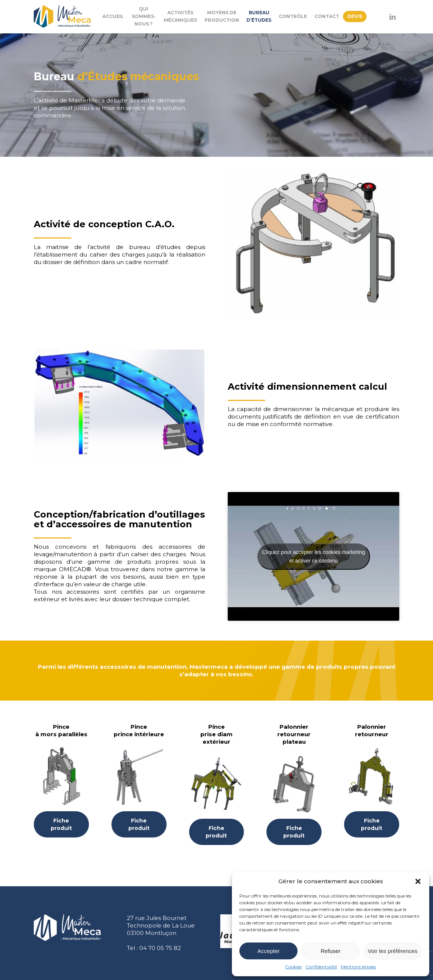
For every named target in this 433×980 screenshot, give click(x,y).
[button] (418, 881)
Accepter (268, 951)
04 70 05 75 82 (160, 948)
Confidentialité (321, 967)
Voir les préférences (393, 951)
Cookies (293, 967)
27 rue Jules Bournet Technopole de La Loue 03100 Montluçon (161, 925)
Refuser (331, 951)
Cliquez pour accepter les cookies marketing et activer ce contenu (313, 556)
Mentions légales (358, 967)
